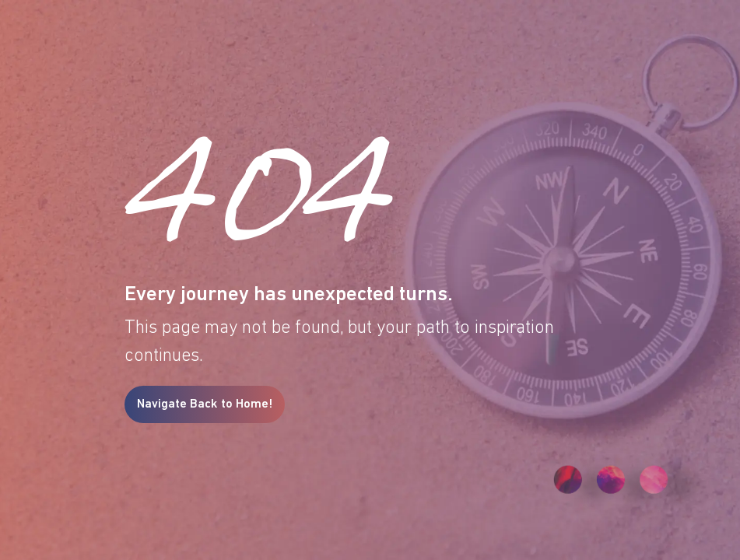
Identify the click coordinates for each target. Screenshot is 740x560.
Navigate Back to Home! (205, 404)
